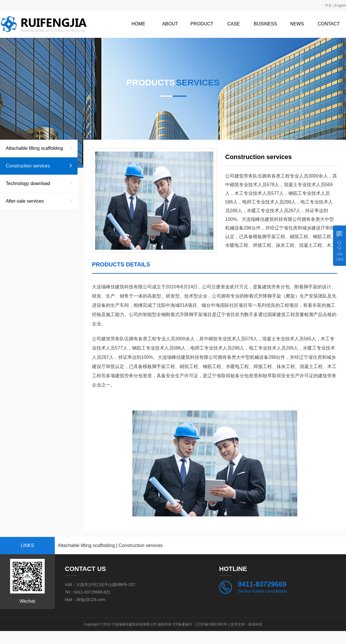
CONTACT (329, 24)
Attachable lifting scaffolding (34, 148)
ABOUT (170, 24)
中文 (328, 5)
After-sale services (25, 201)
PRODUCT (202, 24)
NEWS (297, 24)
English (340, 5)
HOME (138, 24)
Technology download (28, 183)
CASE (234, 24)
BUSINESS (265, 24)
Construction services (28, 166)
